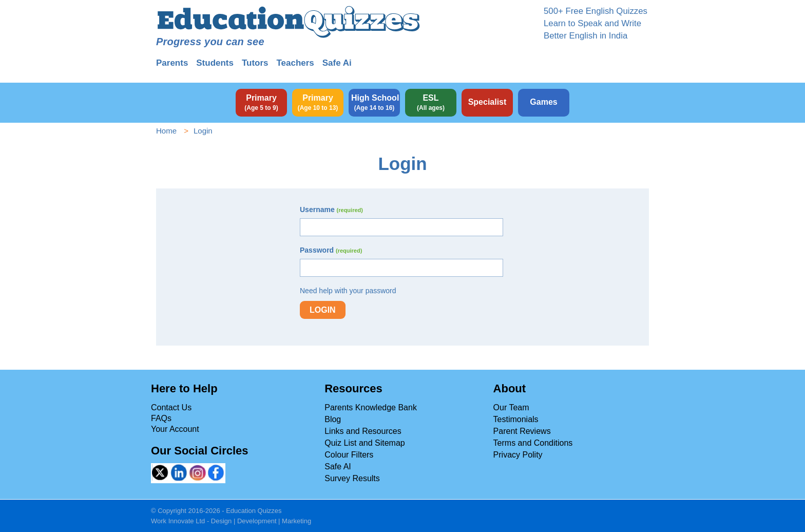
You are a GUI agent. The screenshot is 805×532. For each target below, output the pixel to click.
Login (323, 310)
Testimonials (516, 419)
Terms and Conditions (533, 443)
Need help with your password (348, 291)
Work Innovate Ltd (178, 521)
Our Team (511, 407)
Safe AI (338, 467)
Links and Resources (363, 431)
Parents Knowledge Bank (371, 407)
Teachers (295, 63)
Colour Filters (349, 455)
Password (331, 250)
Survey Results (352, 478)
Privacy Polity (518, 455)
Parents (172, 63)
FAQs (161, 418)
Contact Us (171, 407)
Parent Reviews (522, 431)
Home (166, 131)
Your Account (175, 429)
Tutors (255, 63)
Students (215, 63)
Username (331, 210)
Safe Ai (337, 63)
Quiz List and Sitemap (365, 443)
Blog (333, 419)
